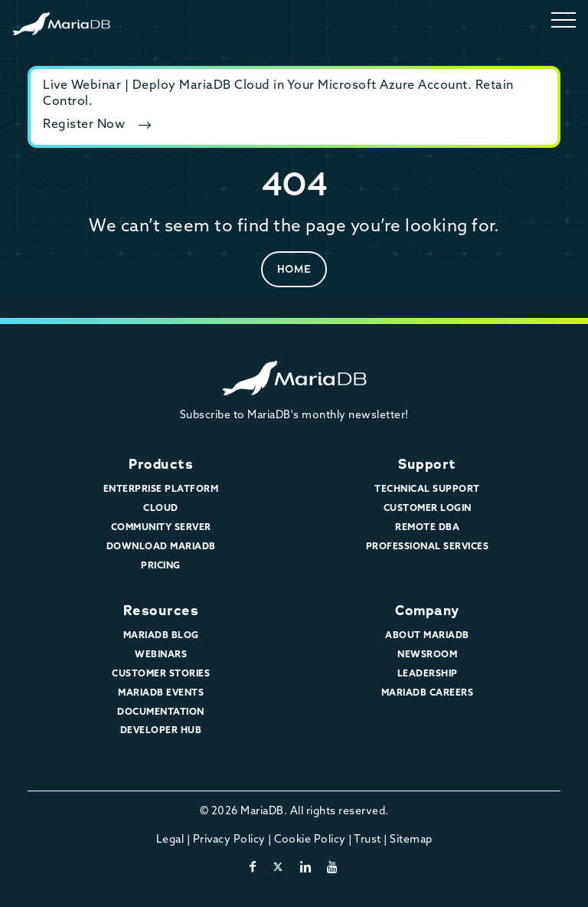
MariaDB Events (161, 693)
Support (427, 464)
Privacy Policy (229, 840)
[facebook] (253, 868)
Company (427, 611)
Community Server (161, 528)
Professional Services (428, 547)
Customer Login (428, 509)
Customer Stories (161, 674)
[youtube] (333, 868)
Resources (161, 611)
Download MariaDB (161, 547)
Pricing (161, 566)
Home (294, 269)
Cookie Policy (310, 840)
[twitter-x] (278, 868)
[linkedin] (306, 868)
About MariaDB (427, 636)
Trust (367, 840)
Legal (170, 840)
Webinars (161, 655)
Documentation (161, 712)
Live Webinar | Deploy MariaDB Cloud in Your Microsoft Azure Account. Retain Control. (278, 94)
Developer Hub (161, 731)
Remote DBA (427, 528)
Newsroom (427, 655)
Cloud (161, 509)
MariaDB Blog (161, 636)
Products (161, 464)
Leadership (428, 674)
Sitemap (411, 840)
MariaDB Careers (428, 693)
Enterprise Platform (161, 490)
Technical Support (427, 490)
